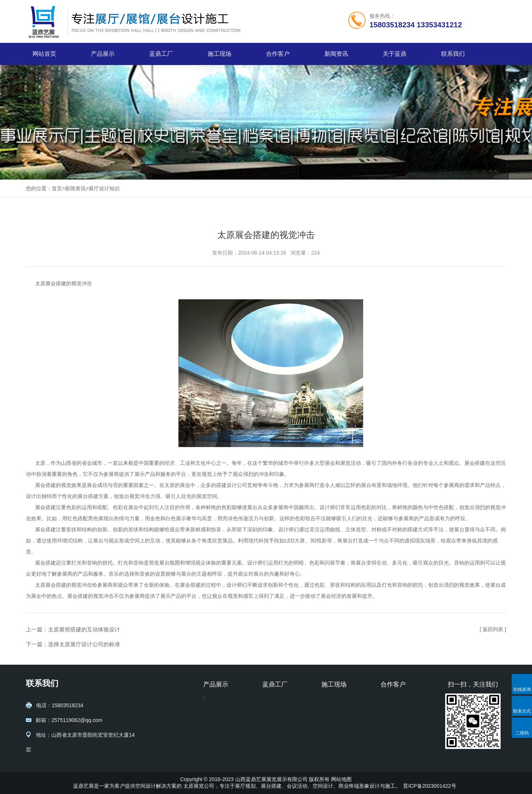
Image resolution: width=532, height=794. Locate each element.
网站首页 (44, 54)
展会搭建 (475, 463)
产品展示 (103, 54)
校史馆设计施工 (221, 746)
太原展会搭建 (51, 283)
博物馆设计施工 (221, 724)
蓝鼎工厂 (161, 54)
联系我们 (453, 54)
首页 (57, 188)
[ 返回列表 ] (493, 629)
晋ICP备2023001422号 (429, 786)
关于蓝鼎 (395, 54)
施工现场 (219, 54)
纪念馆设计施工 (221, 735)
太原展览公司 (199, 786)
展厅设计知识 (104, 188)
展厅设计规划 (219, 702)
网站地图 (341, 779)
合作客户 (278, 54)
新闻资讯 (336, 54)
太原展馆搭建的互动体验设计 (84, 629)
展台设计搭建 (219, 713)
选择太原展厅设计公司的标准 (84, 644)
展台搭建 (88, 496)
